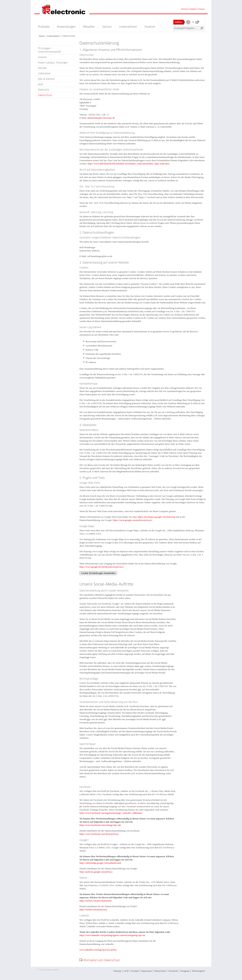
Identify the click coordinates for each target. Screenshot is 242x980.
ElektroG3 (44, 90)
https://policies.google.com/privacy (96, 872)
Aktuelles (89, 27)
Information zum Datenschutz (101, 960)
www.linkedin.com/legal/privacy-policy (98, 950)
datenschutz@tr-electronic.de (101, 118)
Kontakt (42, 68)
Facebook (173, 971)
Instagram (185, 971)
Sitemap (117, 971)
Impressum (146, 971)
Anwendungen (66, 27)
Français (201, 9)
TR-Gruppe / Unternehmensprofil (49, 50)
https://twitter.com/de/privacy (93, 910)
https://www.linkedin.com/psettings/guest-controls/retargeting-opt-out (112, 935)
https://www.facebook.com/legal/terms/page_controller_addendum (111, 813)
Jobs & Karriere (46, 79)
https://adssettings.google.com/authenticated (100, 863)
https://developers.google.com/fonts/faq (156, 517)
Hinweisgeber (199, 971)
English (193, 9)
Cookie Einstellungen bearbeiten (98, 573)
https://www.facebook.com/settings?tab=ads (100, 825)
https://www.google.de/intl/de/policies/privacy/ (102, 567)
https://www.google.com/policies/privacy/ (133, 520)
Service (107, 27)
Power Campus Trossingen (53, 62)
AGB (40, 84)
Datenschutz (45, 95)
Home (42, 36)
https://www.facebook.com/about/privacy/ (99, 834)
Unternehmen (128, 27)
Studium (150, 27)
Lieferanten (44, 73)
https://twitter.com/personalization (96, 901)
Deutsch (185, 9)
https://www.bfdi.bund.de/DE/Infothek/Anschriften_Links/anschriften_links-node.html (128, 164)
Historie (42, 57)
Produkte (44, 27)
